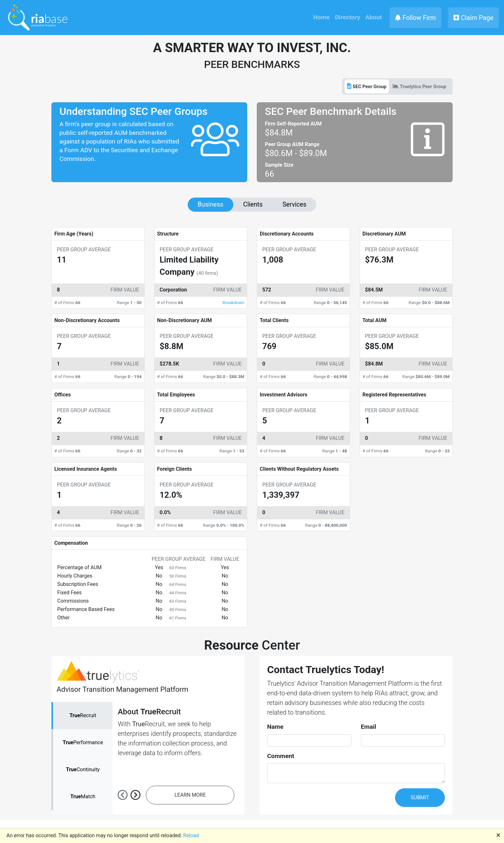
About (374, 17)
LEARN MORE (190, 795)
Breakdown (234, 302)
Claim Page (473, 18)
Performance (83, 742)
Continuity (83, 769)
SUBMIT (420, 797)
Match (83, 797)
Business (211, 204)
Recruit (83, 715)
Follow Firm (415, 18)
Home (322, 17)
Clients (253, 204)
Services (294, 204)
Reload (191, 835)
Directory (348, 17)
